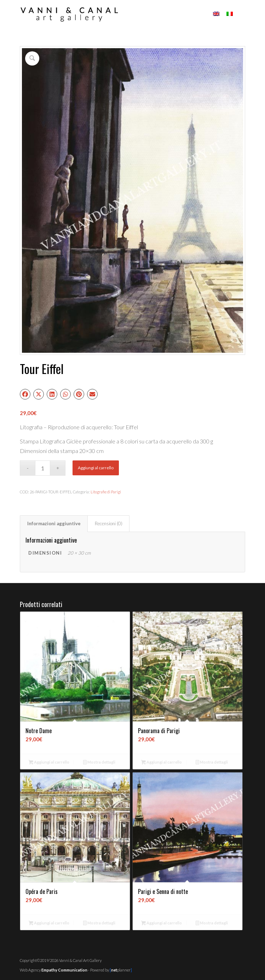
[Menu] (241, 14)
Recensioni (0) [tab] (109, 523)
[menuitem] (241, 14)
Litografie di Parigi (106, 492)
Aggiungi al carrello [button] (49, 763)
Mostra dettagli (99, 763)
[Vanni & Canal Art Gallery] (110, 14)
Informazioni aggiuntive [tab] (54, 523)
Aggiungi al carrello (96, 468)
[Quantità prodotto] (43, 468)
